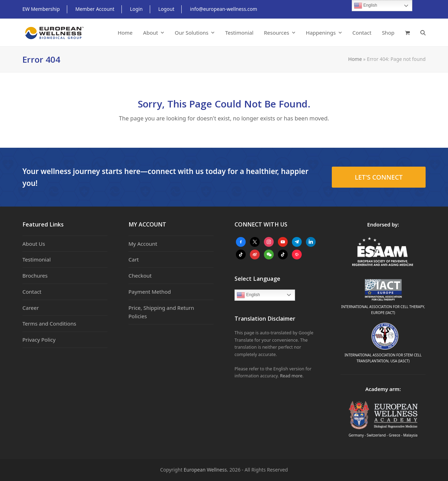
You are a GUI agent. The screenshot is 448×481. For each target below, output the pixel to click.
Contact (32, 292)
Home (355, 59)
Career (31, 308)
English (248, 295)
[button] (407, 33)
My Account (143, 244)
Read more (291, 376)
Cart (134, 259)
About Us (34, 244)
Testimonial (37, 259)
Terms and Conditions (49, 323)
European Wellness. (206, 470)
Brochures (35, 276)
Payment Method (150, 292)
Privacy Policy (39, 340)
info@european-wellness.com (224, 9)
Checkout (140, 276)
